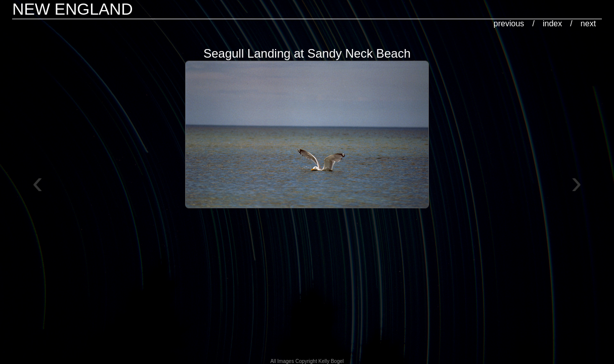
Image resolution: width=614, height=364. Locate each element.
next (588, 24)
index (552, 24)
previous (509, 24)
